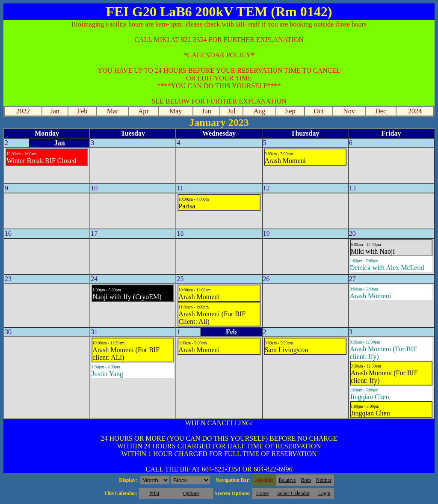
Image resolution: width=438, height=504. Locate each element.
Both (306, 480)
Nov (349, 111)
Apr (144, 111)
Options (191, 493)
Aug (260, 111)
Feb (82, 111)
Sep (290, 111)
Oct (318, 111)
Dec (381, 111)
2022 (23, 111)
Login (324, 493)
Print (154, 493)
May (176, 111)
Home (262, 493)
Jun (207, 111)
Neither (324, 480)
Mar (113, 111)
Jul (232, 111)
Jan (55, 111)
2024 (415, 111)
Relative (287, 480)
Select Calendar (293, 493)
